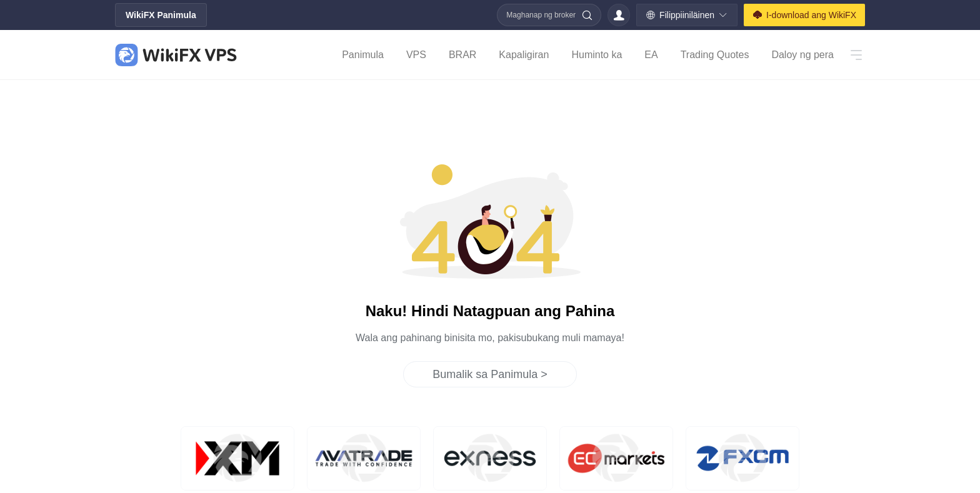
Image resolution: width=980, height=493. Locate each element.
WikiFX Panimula (161, 15)
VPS (416, 55)
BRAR (462, 55)
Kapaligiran (524, 55)
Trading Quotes (715, 55)
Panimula (363, 55)
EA (651, 55)
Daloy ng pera (802, 55)
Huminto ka (597, 55)
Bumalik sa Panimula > (490, 374)
